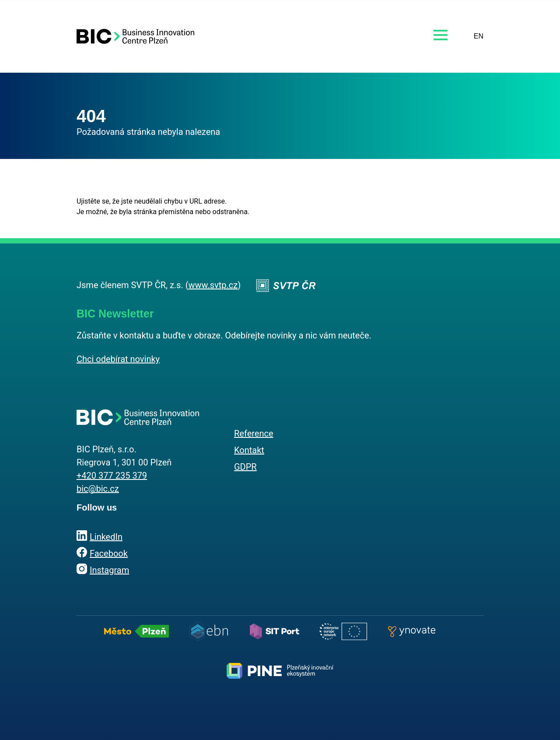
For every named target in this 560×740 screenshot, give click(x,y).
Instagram (109, 570)
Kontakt (249, 450)
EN (479, 36)
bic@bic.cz (98, 489)
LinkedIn (106, 537)
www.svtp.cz (213, 285)
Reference (254, 433)
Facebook (109, 553)
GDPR (245, 467)
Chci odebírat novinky (118, 359)
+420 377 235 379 (112, 476)
